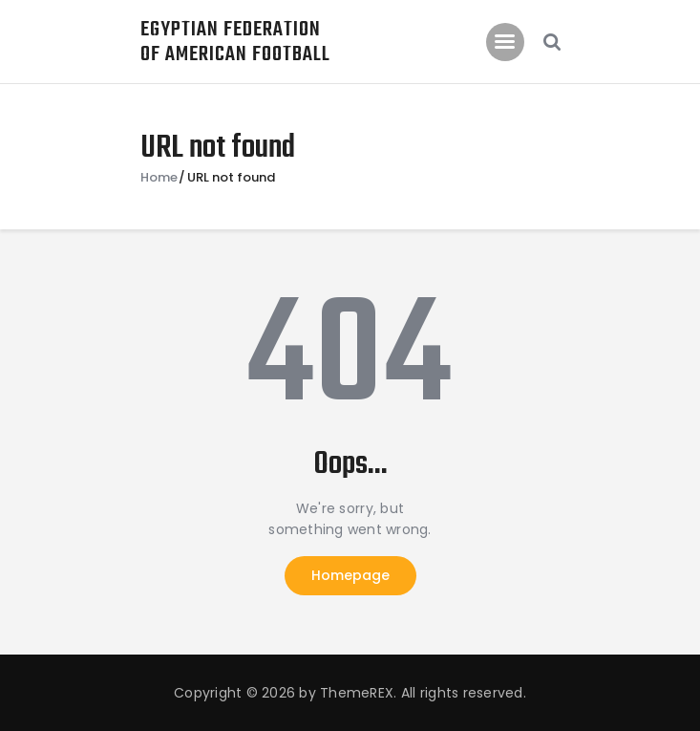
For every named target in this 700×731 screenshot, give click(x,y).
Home (159, 178)
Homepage (350, 575)
